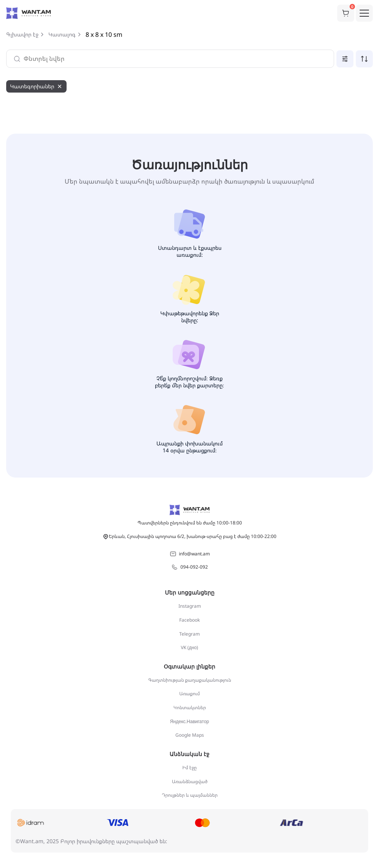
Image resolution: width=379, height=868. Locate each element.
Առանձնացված (190, 781)
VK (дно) (189, 647)
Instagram (190, 606)
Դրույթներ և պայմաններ (190, 795)
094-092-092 (189, 567)
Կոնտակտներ (190, 707)
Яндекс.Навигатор (189, 721)
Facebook (189, 620)
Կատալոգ (62, 34)
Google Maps (190, 735)
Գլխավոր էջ (22, 34)
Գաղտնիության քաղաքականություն (190, 680)
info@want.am (190, 554)
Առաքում (189, 694)
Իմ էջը (189, 767)
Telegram (189, 634)
